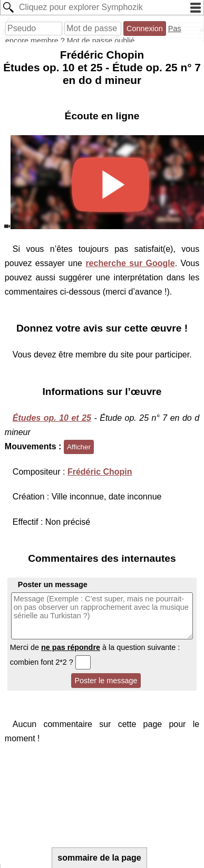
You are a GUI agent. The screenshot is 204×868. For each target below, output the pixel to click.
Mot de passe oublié (101, 41)
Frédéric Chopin (100, 472)
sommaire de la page (99, 858)
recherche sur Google (130, 263)
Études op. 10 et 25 (52, 418)
